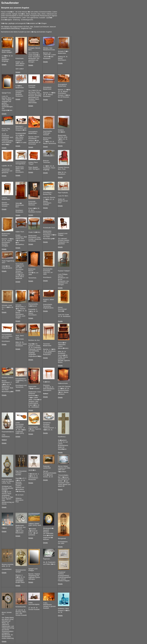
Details (4, 65)
